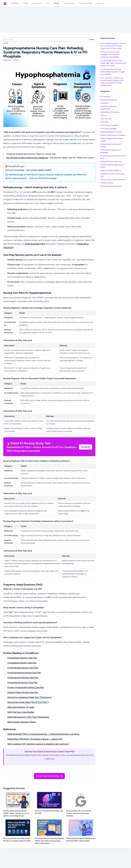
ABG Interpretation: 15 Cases (21, 707)
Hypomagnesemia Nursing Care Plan (24, 673)
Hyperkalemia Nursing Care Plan (22, 658)
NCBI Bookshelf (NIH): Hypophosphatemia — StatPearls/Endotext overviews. (43, 734)
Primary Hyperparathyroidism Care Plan (26, 687)
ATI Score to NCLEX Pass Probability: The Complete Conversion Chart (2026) (110, 55)
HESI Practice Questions (110, 125)
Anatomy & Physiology (109, 100)
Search (92, 40)
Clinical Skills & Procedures (110, 112)
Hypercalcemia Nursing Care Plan (23, 678)
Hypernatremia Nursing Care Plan (23, 668)
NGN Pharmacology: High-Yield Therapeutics (28, 717)
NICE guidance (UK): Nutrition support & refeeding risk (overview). (38, 744)
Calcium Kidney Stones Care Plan (23, 692)
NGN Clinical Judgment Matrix (21, 722)
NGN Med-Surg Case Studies (21, 712)
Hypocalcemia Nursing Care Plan (22, 682)
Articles (6, 43)
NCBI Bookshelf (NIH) (35, 244)
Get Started (86, 447)
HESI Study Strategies (109, 129)
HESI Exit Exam (106, 119)
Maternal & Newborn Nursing (111, 132)
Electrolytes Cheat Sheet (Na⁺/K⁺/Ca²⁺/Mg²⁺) (28, 702)
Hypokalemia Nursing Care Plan (22, 663)
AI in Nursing (105, 97)
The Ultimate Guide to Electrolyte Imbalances (27, 158)
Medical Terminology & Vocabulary (113, 135)
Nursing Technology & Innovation (113, 180)
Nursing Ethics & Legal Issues (111, 161)
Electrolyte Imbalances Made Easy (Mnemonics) (30, 697)
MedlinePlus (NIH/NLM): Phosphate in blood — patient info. (35, 739)
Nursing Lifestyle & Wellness (111, 171)
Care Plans (104, 103)
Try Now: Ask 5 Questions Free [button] (50, 776)
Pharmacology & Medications (111, 186)
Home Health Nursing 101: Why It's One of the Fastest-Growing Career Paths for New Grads (113, 46)
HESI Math (104, 122)
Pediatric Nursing (107, 183)
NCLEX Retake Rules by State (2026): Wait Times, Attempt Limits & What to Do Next (113, 63)
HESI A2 (103, 115)
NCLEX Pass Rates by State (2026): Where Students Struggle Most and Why (112, 72)
